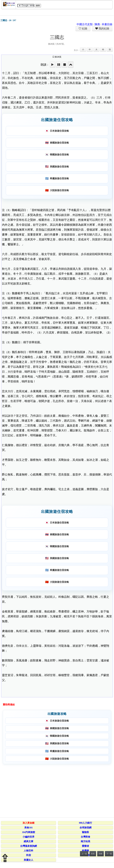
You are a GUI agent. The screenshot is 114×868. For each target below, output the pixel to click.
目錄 (100, 854)
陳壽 (97, 24)
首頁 (93, 854)
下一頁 (109, 854)
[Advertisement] (56, 790)
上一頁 (84, 854)
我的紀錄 (104, 28)
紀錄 (84, 28)
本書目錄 (107, 24)
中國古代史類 (85, 24)
